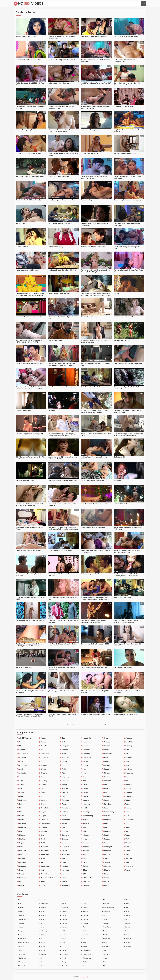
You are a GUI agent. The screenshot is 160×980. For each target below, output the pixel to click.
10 (105, 725)
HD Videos (29, 4)
